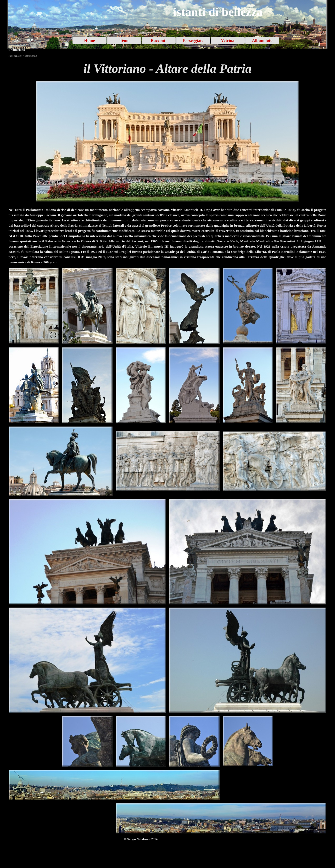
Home (90, 40)
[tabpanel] (168, 69)
